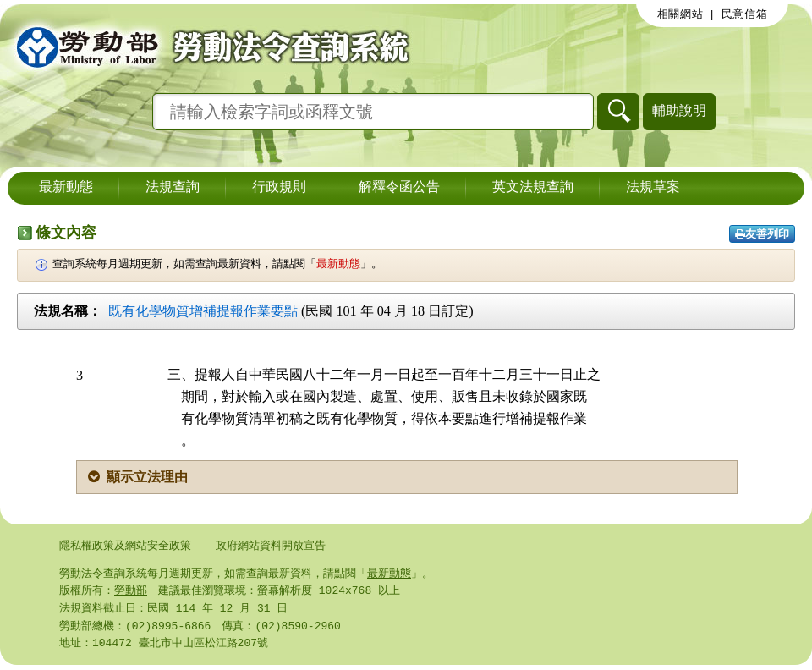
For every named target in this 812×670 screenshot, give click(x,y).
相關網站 (680, 14)
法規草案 (653, 188)
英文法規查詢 (533, 188)
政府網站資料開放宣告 (271, 546)
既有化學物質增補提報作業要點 (203, 311)
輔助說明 (679, 110)
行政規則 (279, 188)
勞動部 (131, 592)
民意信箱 (745, 14)
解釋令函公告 (399, 188)
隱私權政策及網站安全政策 (125, 546)
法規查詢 (173, 188)
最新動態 (66, 188)
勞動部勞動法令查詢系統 (207, 47)
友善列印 (762, 234)
